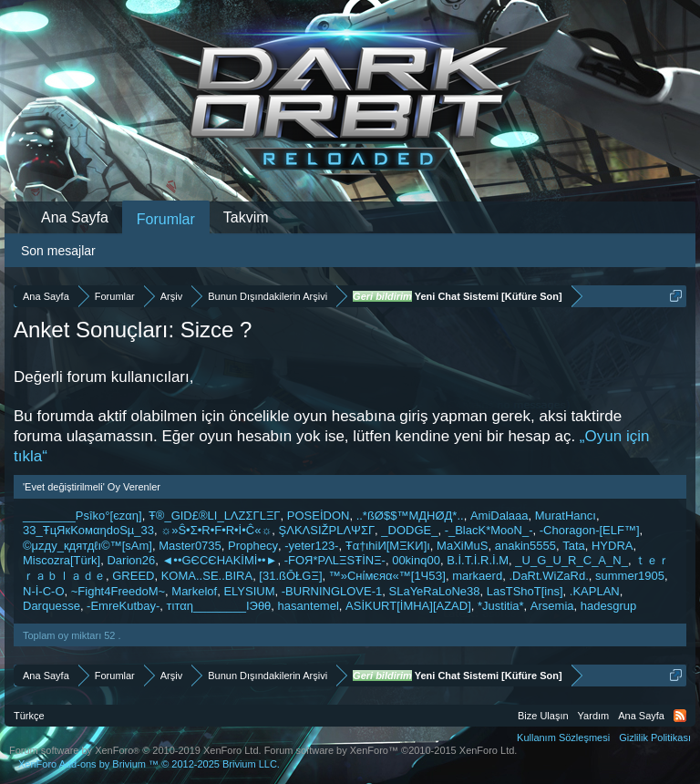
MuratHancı (566, 516)
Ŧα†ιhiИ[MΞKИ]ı (388, 546)
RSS (680, 716)
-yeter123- (311, 546)
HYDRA (612, 546)
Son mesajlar (58, 251)
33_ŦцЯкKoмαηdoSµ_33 (88, 530)
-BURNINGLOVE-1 (332, 591)
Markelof (194, 591)
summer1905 (630, 576)
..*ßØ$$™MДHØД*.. (410, 516)
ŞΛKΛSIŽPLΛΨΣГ (327, 530)
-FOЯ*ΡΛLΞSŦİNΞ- (335, 560)
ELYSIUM (249, 591)
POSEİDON (319, 516)
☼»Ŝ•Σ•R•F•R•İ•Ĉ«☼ (216, 530)
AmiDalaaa (499, 516)
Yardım (594, 716)
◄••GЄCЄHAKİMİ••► (219, 560)
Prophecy (253, 546)
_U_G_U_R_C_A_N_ (571, 560)
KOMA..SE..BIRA (207, 576)
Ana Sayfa (75, 217)
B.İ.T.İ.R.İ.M (478, 560)
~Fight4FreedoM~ (118, 591)
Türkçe (29, 716)
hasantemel (309, 606)
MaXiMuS (462, 546)
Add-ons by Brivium (149, 764)
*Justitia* (501, 606)
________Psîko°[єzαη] (82, 516)
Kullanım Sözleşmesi (563, 738)
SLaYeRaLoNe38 (435, 591)
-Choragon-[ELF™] (590, 530)
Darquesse (51, 606)
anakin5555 (525, 546)
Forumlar (166, 219)
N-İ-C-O (44, 591)
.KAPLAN (595, 591)
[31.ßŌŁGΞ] (290, 576)
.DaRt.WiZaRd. (548, 576)
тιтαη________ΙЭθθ (219, 606)
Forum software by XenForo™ (391, 750)
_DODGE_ (409, 530)
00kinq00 (416, 560)
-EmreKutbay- (123, 606)
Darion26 (131, 560)
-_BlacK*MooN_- (489, 530)
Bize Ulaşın (543, 716)
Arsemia (552, 606)
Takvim (246, 217)
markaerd (477, 576)
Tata (574, 546)
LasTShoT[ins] (525, 591)
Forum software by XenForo (135, 750)
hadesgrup (608, 606)
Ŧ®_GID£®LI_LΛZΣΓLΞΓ (215, 516)
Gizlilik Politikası (655, 738)
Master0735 (190, 546)
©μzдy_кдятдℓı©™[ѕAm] (87, 546)
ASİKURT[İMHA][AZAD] (408, 606)
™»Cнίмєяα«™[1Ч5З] (387, 576)
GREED (133, 576)
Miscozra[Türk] (62, 560)
